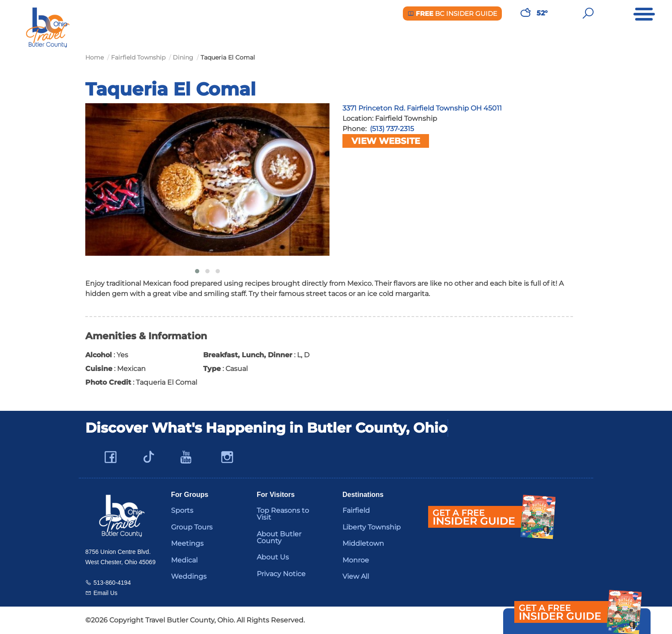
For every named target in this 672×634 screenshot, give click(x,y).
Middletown (363, 543)
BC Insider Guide (452, 13)
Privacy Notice (281, 574)
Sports (182, 510)
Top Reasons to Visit (283, 514)
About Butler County (279, 537)
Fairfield (356, 510)
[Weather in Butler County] (525, 13)
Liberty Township (372, 527)
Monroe (356, 560)
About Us (273, 557)
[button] (197, 271)
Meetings (187, 543)
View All (356, 576)
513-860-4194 (112, 583)
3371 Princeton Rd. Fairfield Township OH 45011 (422, 108)
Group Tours (192, 527)
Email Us (105, 593)
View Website (386, 141)
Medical (184, 560)
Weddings (189, 576)
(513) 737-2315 (392, 129)
